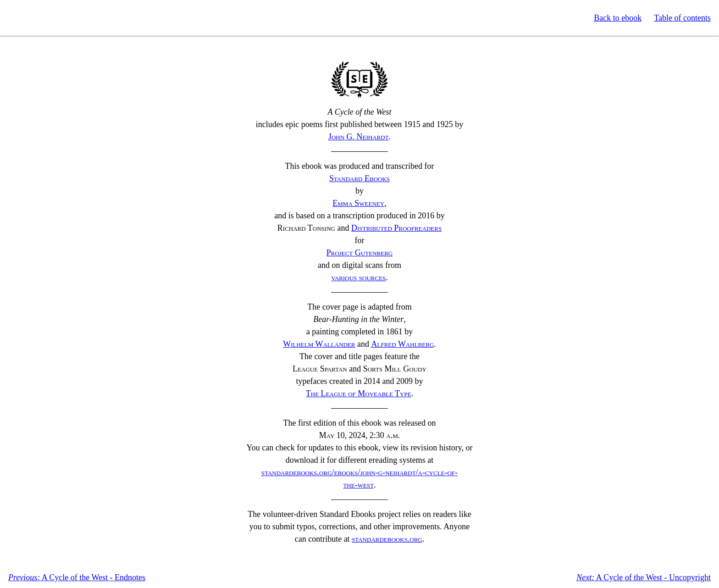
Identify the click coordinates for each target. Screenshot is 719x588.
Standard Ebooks (50, 18)
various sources (358, 277)
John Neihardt (359, 137)
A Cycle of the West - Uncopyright (644, 577)
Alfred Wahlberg (403, 344)
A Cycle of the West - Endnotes (77, 577)
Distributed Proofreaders (396, 228)
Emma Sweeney (358, 203)
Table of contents (682, 18)
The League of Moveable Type (359, 394)
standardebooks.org (387, 539)
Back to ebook (618, 18)
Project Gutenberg (360, 253)
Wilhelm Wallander (319, 344)
